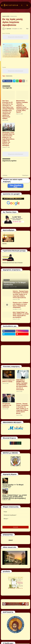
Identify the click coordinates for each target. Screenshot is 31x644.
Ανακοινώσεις (14, 16)
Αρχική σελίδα (6, 16)
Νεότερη (5, 175)
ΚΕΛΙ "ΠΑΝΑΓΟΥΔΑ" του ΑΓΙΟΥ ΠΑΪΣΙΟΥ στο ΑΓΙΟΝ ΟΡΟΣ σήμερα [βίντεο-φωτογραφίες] (21, 315)
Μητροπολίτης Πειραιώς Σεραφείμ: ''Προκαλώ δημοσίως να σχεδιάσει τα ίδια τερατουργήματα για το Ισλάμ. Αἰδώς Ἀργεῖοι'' (22, 106)
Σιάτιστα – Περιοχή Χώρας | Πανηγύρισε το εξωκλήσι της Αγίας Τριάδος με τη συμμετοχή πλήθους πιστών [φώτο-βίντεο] (21, 294)
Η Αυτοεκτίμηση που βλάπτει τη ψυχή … (8, 381)
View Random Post (15, 186)
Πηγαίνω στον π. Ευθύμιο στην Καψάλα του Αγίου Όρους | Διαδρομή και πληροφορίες (20, 305)
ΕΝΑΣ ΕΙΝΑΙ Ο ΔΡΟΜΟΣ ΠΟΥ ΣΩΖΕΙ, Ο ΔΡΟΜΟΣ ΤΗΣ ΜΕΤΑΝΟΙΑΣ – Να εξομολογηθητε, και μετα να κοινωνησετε (22, 385)
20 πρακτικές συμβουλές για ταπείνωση (7, 405)
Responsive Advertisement (15, 37)
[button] (2, 5)
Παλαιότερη (25, 175)
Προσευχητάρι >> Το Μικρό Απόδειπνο (15, 284)
